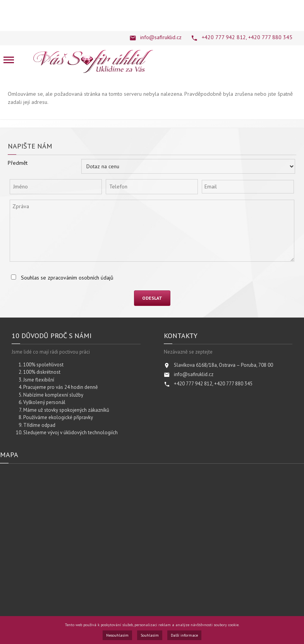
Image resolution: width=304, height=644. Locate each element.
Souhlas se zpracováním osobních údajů (67, 278)
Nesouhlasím (117, 635)
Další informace (184, 635)
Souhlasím (150, 635)
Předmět (18, 163)
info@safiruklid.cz (161, 37)
